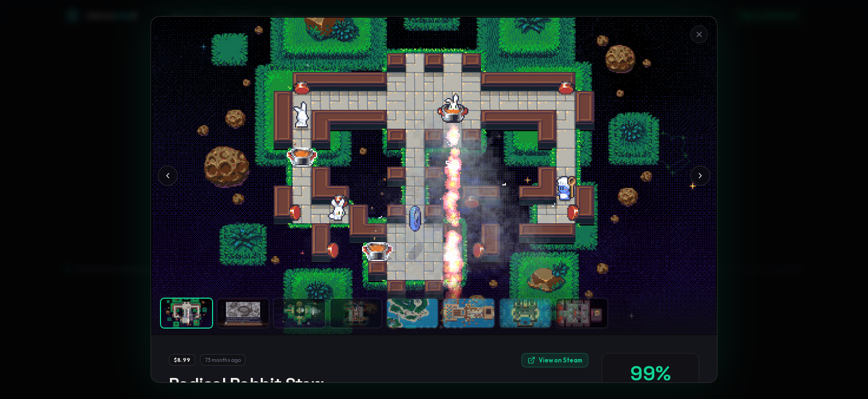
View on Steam (555, 360)
